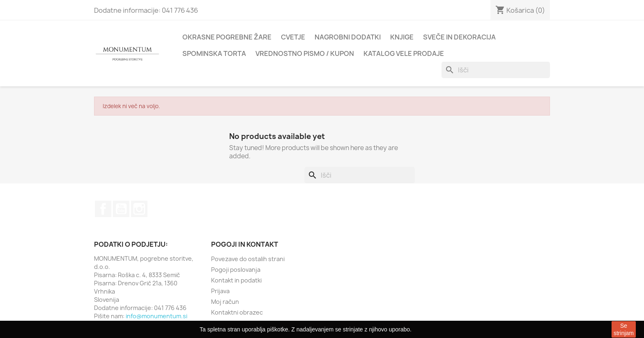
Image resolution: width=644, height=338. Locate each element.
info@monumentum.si (156, 316)
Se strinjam (624, 329)
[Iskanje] (496, 70)
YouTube (121, 209)
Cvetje (293, 37)
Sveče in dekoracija (459, 37)
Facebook (103, 209)
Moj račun (225, 302)
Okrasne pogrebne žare (227, 37)
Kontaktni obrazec (237, 312)
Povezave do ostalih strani (248, 259)
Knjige (402, 37)
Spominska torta (214, 53)
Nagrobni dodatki (348, 37)
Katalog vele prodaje (404, 53)
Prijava (220, 291)
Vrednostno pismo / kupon (305, 53)
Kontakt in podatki (236, 280)
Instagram (139, 209)
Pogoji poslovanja (236, 270)
